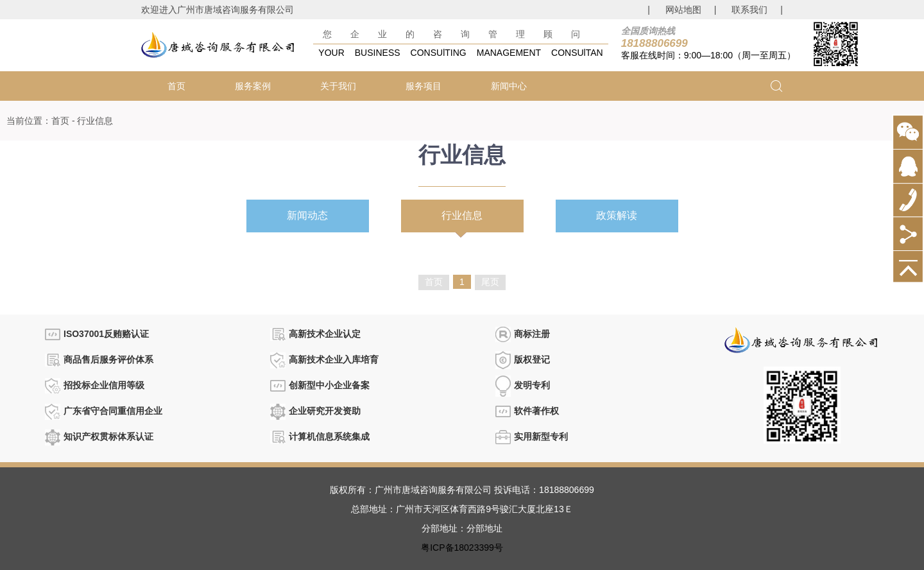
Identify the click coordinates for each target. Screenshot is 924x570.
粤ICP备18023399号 (462, 548)
